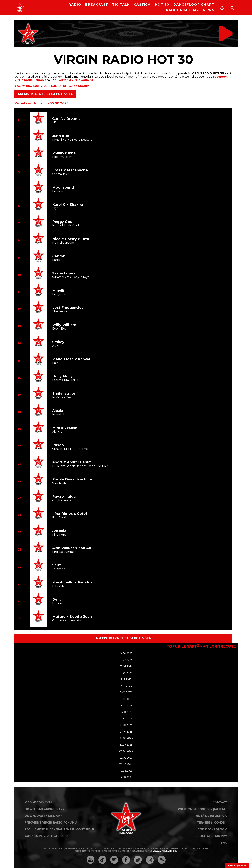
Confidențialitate (237, 866)
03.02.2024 (126, 666)
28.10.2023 (126, 712)
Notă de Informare (212, 816)
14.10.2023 (126, 725)
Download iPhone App (43, 816)
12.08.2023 (126, 777)
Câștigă (142, 5)
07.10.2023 (126, 732)
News (209, 10)
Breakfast (97, 5)
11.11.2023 (126, 699)
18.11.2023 (126, 693)
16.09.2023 (126, 745)
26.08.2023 (126, 764)
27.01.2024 (126, 673)
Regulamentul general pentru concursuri (60, 829)
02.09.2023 (126, 758)
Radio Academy (182, 10)
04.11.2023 (126, 706)
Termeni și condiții (212, 823)
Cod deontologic (212, 829)
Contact (220, 802)
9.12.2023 (126, 679)
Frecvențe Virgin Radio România (51, 823)
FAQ (224, 843)
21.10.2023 (126, 719)
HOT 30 (162, 5)
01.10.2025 (126, 653)
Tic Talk (121, 5)
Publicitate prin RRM (210, 836)
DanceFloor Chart (194, 5)
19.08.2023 (126, 771)
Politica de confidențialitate (203, 809)
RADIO (75, 5)
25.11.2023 (126, 686)
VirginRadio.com (38, 802)
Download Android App (45, 809)
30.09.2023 (126, 738)
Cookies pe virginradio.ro (46, 836)
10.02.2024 (126, 660)
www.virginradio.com (165, 851)
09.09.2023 (126, 751)
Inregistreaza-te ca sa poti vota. (45, 94)
